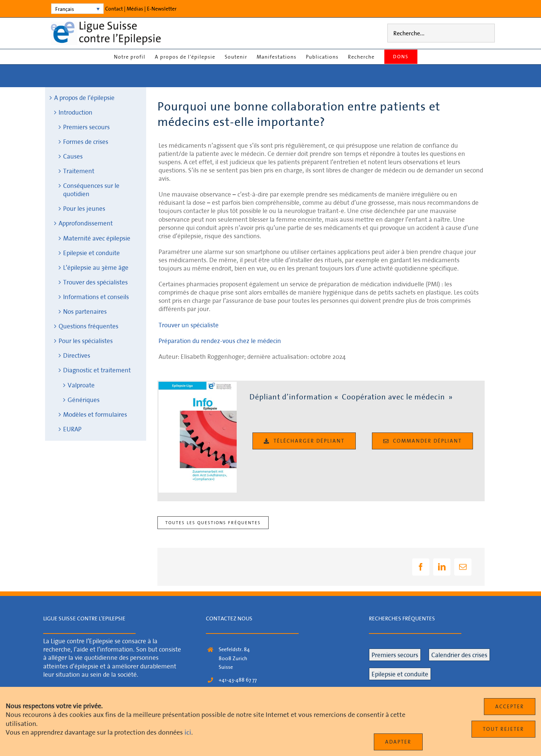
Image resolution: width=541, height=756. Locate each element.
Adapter (398, 742)
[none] (77, 9)
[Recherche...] (441, 33)
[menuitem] (77, 9)
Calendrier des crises (459, 655)
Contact (114, 9)
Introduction (76, 112)
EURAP (72, 429)
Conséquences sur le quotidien (91, 190)
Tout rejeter (503, 729)
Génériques (84, 400)
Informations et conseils (96, 297)
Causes (73, 156)
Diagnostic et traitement (97, 370)
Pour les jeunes (84, 208)
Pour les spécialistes (86, 341)
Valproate (81, 385)
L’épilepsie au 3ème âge (96, 267)
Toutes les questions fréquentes (213, 522)
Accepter (510, 706)
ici (188, 732)
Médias (135, 9)
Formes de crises (86, 141)
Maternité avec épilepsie (97, 238)
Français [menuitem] (65, 9)
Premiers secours (86, 127)
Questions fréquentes (88, 326)
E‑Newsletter (162, 9)
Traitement (79, 171)
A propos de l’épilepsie (84, 98)
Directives (77, 355)
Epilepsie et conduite (91, 253)
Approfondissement (86, 223)
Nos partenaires (85, 311)
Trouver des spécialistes (95, 282)
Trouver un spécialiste (189, 325)
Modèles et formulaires (95, 414)
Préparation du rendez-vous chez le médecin (220, 341)
